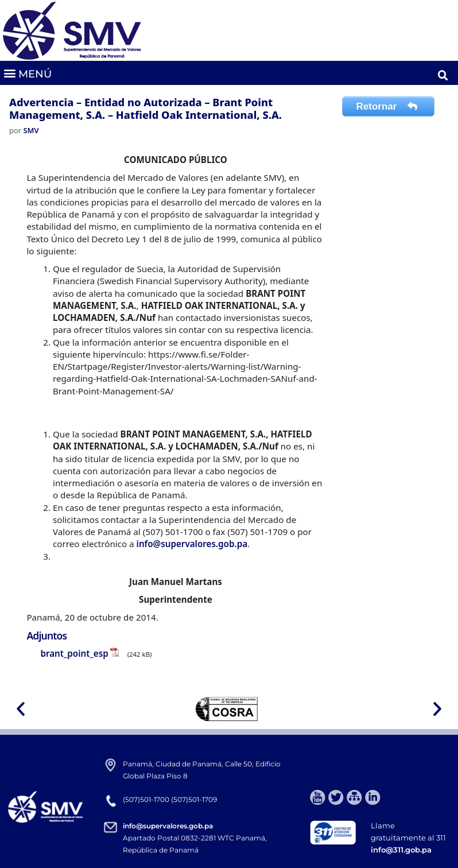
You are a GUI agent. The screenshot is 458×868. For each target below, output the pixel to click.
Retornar (389, 106)
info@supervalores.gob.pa (192, 544)
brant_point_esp (74, 653)
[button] (27, 73)
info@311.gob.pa (401, 850)
